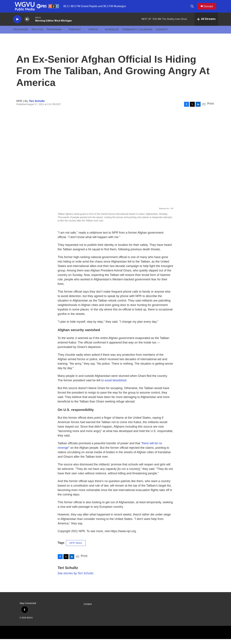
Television (21, 34)
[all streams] (206, 24)
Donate (210, 9)
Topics (93, 34)
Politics (38, 34)
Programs (54, 34)
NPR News (76, 548)
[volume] (27, 24)
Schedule (112, 34)
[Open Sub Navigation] (64, 34)
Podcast (75, 34)
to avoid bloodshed (114, 385)
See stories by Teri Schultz (76, 578)
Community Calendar (137, 34)
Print (211, 108)
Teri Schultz (37, 106)
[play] (17, 24)
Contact (162, 34)
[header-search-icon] (193, 9)
